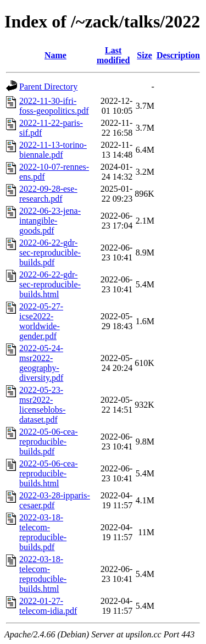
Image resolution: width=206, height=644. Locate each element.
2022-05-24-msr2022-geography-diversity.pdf (41, 363)
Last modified (113, 55)
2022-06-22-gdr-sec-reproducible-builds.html (50, 284)
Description (178, 55)
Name (55, 55)
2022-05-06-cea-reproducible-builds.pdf (49, 442)
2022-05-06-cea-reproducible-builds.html (49, 473)
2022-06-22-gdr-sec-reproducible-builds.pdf (50, 252)
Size (144, 55)
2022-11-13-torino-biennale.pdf (53, 150)
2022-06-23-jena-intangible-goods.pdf (50, 221)
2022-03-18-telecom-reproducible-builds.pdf (43, 532)
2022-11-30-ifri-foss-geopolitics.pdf (54, 106)
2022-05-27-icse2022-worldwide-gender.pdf (41, 321)
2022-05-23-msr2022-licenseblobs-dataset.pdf (42, 405)
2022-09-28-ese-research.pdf (48, 194)
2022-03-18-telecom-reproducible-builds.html (43, 574)
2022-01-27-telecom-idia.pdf (48, 606)
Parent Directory (48, 87)
